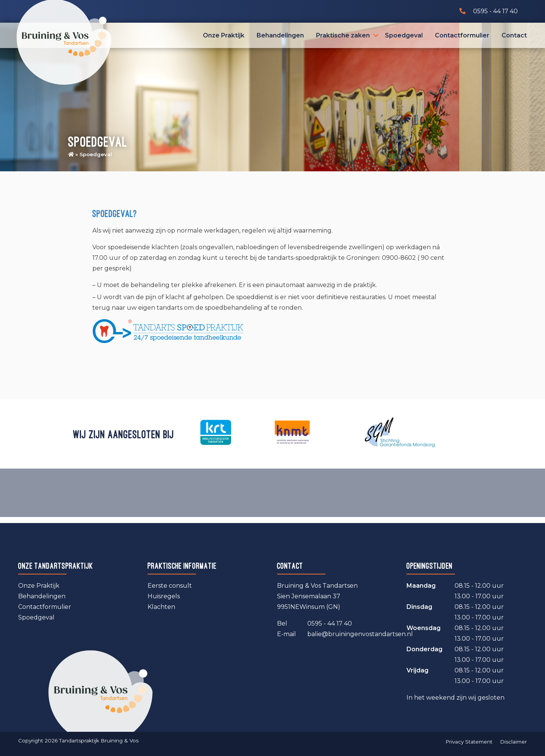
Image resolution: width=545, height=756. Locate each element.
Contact (514, 35)
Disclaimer (513, 742)
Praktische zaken (343, 35)
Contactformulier (462, 35)
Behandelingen (280, 35)
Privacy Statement (469, 742)
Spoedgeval (404, 35)
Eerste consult (170, 586)
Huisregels (164, 596)
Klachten (161, 607)
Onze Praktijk (224, 35)
